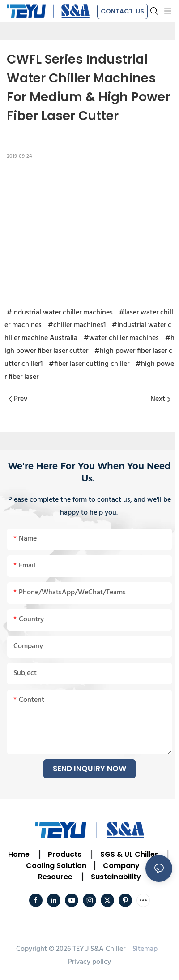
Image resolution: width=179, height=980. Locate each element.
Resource (55, 877)
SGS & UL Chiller (129, 854)
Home (19, 854)
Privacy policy (89, 962)
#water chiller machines (121, 338)
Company (121, 866)
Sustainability (116, 877)
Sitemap (144, 949)
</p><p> (89, 232)
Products (64, 854)
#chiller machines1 (77, 325)
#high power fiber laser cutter (89, 345)
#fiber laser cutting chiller (89, 364)
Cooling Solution (56, 866)
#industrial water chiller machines (60, 313)
